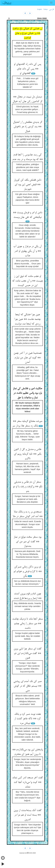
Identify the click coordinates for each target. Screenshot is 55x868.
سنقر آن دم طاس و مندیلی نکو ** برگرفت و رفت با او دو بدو (27, 487)
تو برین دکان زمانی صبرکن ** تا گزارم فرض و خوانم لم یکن (28, 571)
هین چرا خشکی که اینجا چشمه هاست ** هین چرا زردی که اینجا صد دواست (27, 319)
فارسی (51, 9)
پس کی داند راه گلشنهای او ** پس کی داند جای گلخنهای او (27, 69)
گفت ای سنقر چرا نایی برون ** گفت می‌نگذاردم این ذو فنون (28, 653)
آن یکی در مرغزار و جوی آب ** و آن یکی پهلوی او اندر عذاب (28, 251)
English (40, 9)
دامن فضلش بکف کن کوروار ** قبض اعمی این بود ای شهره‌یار (27, 185)
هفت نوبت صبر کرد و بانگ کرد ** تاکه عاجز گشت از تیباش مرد (28, 719)
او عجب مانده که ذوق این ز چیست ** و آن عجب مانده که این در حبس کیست (27, 281)
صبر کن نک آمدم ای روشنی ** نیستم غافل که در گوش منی (27, 686)
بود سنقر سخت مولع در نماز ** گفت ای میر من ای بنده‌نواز (27, 542)
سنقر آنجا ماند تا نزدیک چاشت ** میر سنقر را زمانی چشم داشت (28, 624)
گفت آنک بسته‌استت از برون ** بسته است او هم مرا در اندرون (28, 815)
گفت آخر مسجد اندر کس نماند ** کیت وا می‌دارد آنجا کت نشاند (28, 782)
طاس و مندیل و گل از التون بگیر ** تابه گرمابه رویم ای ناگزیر (27, 454)
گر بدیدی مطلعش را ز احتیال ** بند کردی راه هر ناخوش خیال (28, 127)
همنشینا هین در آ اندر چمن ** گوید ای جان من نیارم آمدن (28, 358)
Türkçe (45, 9)
